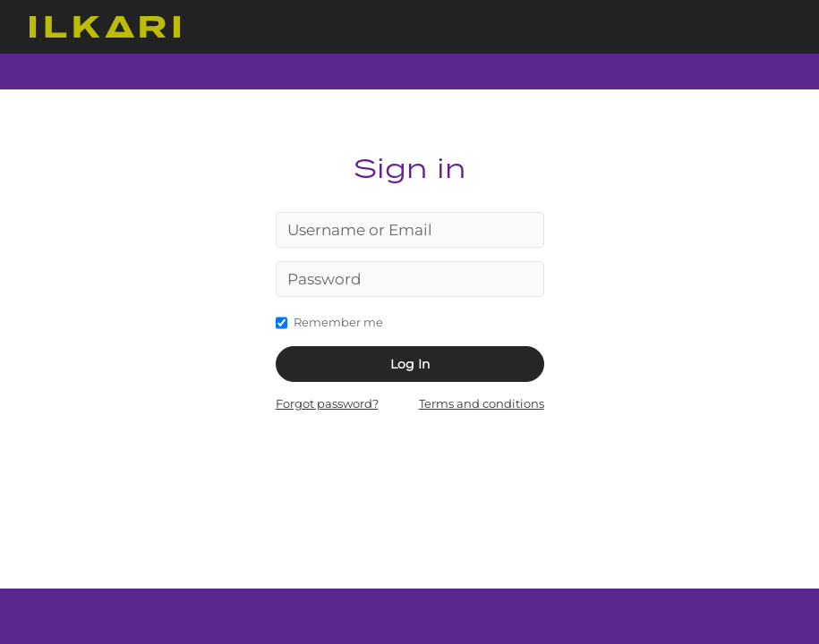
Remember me (329, 321)
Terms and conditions (482, 403)
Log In (410, 364)
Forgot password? (327, 403)
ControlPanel (105, 27)
